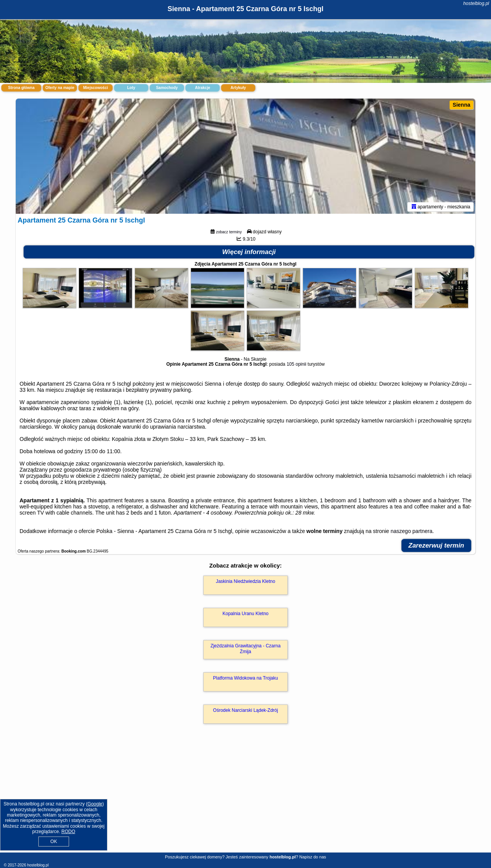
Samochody (167, 88)
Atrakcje (202, 88)
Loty (131, 88)
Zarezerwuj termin (437, 545)
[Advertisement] (245, 796)
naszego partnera (411, 531)
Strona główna (21, 88)
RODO (68, 832)
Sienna (461, 105)
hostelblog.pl (476, 3)
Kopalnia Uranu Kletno (245, 614)
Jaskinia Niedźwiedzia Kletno (246, 581)
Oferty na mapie (60, 88)
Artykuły (238, 88)
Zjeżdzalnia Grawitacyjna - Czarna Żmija (246, 649)
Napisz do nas (313, 857)
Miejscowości (96, 88)
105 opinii (296, 364)
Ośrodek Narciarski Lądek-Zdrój (245, 710)
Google (95, 804)
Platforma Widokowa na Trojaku (245, 678)
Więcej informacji (249, 252)
